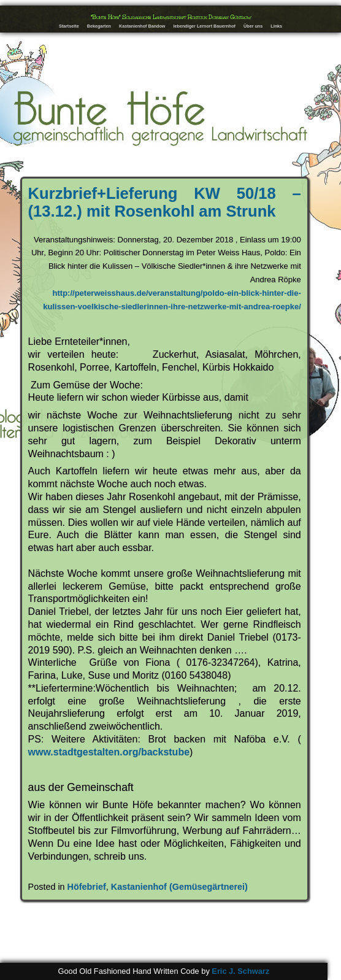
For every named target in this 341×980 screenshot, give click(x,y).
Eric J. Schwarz (240, 971)
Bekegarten (99, 26)
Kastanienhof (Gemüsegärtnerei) (179, 887)
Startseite (69, 26)
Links (276, 26)
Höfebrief (87, 887)
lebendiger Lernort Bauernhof (205, 26)
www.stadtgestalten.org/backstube (109, 752)
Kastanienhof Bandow (142, 26)
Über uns (253, 26)
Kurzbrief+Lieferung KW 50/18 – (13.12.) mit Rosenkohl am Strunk (165, 202)
